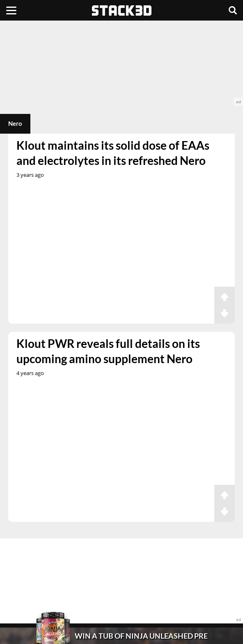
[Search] (233, 10)
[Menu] (11, 10)
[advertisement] (121, 63)
